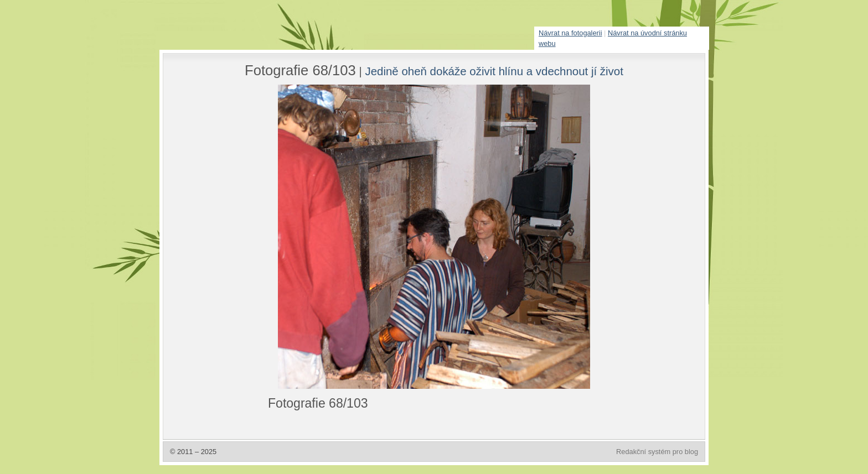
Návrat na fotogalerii (570, 33)
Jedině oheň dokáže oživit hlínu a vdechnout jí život (494, 71)
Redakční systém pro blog (657, 452)
